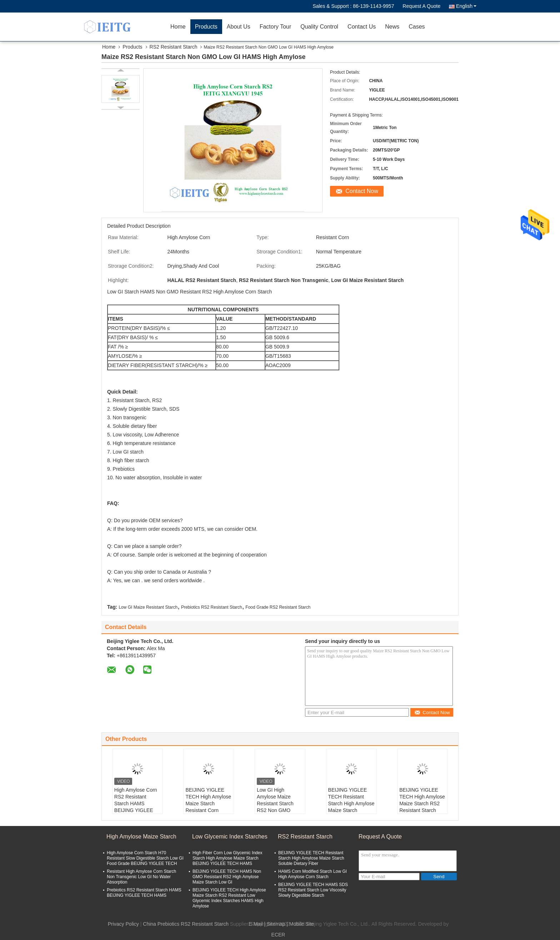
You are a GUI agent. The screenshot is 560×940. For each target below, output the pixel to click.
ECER (278, 935)
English (466, 6)
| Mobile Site (300, 924)
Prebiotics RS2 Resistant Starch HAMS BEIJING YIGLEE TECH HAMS (144, 893)
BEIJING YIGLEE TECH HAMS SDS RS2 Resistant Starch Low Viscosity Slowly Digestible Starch (313, 890)
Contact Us (362, 27)
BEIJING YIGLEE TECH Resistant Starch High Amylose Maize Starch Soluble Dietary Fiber (351, 807)
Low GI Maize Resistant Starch (148, 607)
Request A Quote (421, 6)
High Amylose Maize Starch (141, 837)
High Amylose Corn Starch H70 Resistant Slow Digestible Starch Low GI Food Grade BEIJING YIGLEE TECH (145, 858)
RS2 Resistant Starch (174, 47)
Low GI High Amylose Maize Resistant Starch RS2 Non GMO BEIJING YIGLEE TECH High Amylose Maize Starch (280, 810)
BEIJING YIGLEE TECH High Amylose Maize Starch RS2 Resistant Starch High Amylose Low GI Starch (422, 807)
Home (178, 27)
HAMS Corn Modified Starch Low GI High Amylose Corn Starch (312, 874)
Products (206, 27)
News (392, 27)
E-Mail (256, 924)
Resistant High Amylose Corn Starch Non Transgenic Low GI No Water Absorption (141, 877)
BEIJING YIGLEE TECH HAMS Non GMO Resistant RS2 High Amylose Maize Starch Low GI (227, 877)
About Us (239, 27)
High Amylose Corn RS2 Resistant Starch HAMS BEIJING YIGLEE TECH (136, 803)
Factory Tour (276, 27)
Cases (417, 27)
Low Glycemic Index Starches (230, 837)
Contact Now (362, 191)
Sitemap (276, 924)
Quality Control (319, 27)
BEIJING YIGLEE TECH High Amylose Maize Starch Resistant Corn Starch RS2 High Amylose (208, 807)
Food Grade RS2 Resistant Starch (278, 607)
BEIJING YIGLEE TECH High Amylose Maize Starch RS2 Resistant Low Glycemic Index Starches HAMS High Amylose (229, 898)
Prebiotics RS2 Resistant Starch (212, 607)
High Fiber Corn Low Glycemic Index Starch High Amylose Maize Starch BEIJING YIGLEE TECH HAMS (227, 858)
